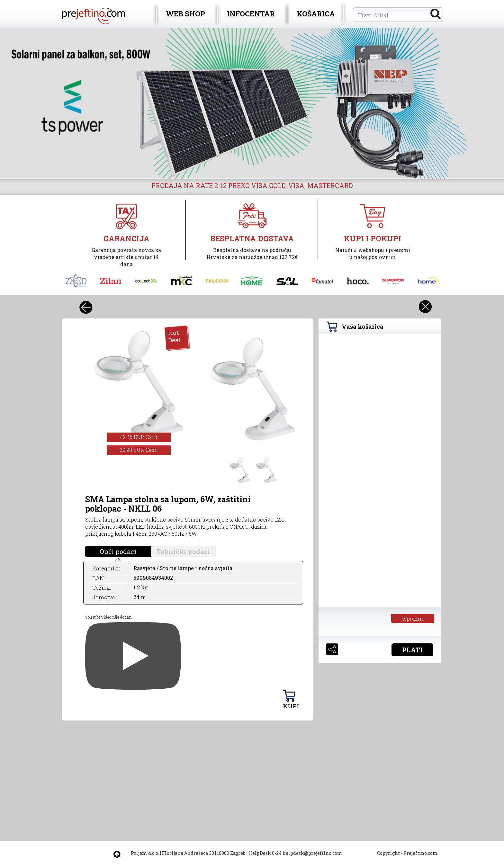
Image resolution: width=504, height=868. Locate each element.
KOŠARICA (316, 14)
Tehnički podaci (183, 551)
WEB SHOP (185, 14)
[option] (252, 103)
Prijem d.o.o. (145, 853)
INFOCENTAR (251, 14)
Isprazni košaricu (413, 619)
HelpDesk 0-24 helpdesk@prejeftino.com (295, 853)
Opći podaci (118, 551)
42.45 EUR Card (139, 437)
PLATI (412, 650)
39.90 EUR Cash (139, 450)
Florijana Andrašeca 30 (188, 853)
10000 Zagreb (231, 853)
